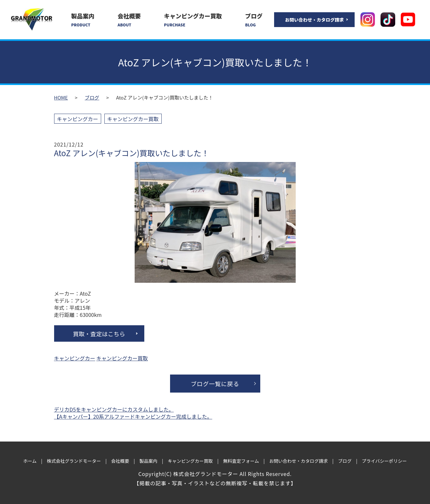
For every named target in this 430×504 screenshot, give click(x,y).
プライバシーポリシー (384, 461)
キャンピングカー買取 (193, 20)
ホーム (30, 461)
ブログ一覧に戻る (215, 384)
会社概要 (129, 20)
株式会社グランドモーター (74, 461)
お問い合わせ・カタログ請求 (314, 20)
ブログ (254, 20)
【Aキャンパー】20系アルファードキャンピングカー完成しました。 (133, 416)
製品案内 (83, 20)
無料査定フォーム (241, 461)
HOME (61, 97)
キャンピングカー (78, 119)
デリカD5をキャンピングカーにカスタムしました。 (114, 409)
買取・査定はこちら (99, 334)
